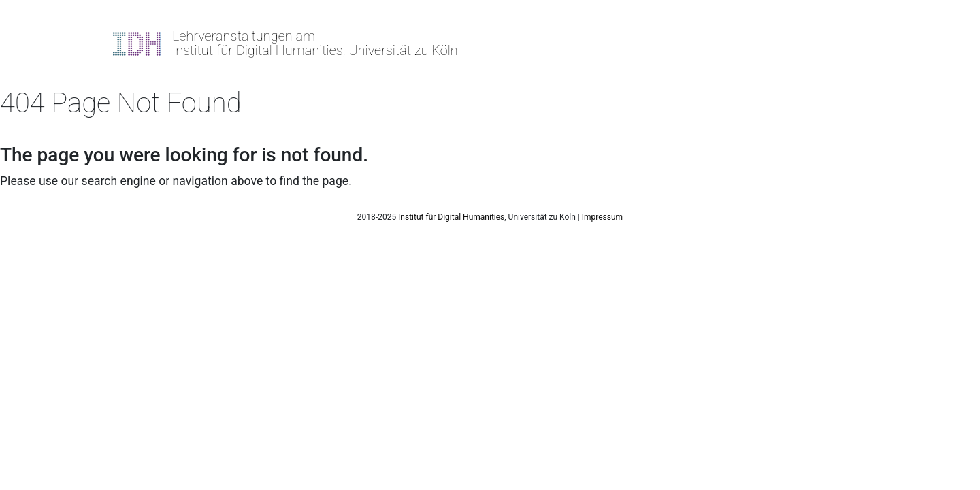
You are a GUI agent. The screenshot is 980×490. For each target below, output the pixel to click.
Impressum (602, 217)
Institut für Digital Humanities (451, 217)
